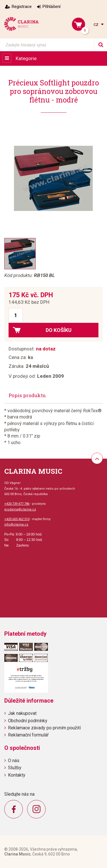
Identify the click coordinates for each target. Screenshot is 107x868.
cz (97, 24)
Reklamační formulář (28, 735)
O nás (14, 761)
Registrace (22, 7)
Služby (15, 768)
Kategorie (26, 58)
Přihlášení (52, 7)
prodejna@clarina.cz (20, 509)
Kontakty (17, 775)
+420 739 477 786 (17, 504)
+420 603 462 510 (17, 519)
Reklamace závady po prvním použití (44, 728)
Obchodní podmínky (28, 721)
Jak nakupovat (22, 713)
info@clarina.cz (16, 525)
